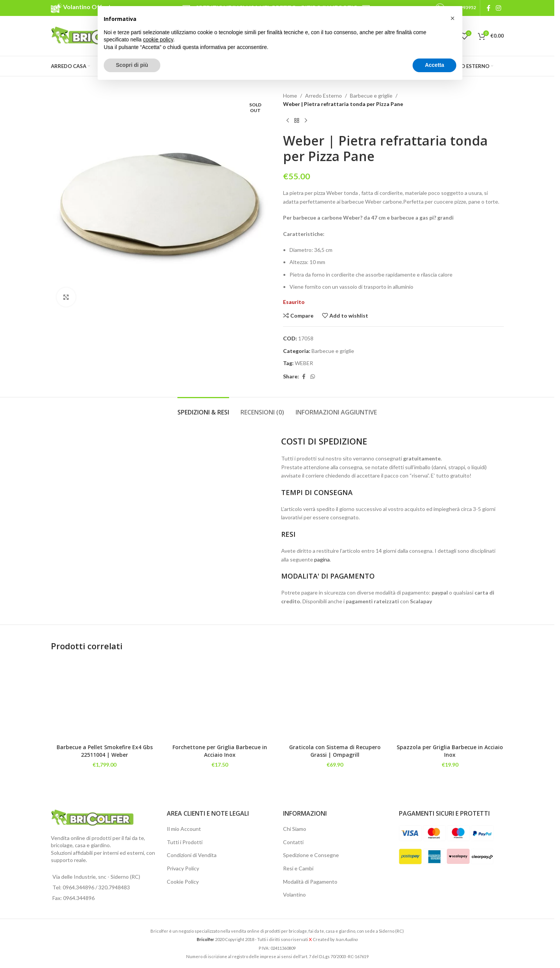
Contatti (293, 842)
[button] (452, 18)
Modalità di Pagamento (310, 882)
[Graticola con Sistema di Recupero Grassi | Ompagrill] (335, 700)
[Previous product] (288, 121)
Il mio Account (184, 829)
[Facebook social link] (489, 8)
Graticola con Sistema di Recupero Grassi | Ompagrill (335, 751)
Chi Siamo (295, 829)
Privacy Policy (183, 868)
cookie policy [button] (158, 40)
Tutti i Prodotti (185, 842)
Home (290, 96)
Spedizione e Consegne (311, 855)
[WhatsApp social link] (313, 377)
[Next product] (306, 121)
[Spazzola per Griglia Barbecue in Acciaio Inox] (450, 700)
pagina (322, 559)
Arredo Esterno (324, 96)
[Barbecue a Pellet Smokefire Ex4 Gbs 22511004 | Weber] (105, 700)
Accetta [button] (434, 65)
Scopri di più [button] (132, 65)
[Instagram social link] (498, 8)
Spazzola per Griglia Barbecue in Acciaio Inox (450, 751)
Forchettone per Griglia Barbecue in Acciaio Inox (220, 751)
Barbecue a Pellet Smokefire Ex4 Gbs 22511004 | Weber (105, 751)
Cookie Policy (183, 882)
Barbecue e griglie (371, 96)
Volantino (294, 894)
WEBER (304, 363)
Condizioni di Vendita (192, 855)
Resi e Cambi (298, 868)
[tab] (203, 409)
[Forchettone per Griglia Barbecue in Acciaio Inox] (220, 700)
